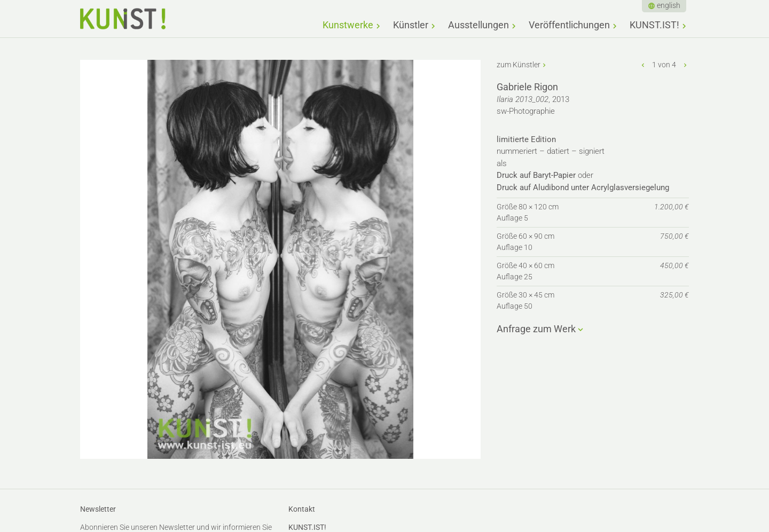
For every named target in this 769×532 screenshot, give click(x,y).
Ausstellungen (478, 25)
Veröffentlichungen (569, 25)
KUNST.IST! (654, 25)
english (669, 5)
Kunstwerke (348, 25)
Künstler (411, 25)
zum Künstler (519, 65)
